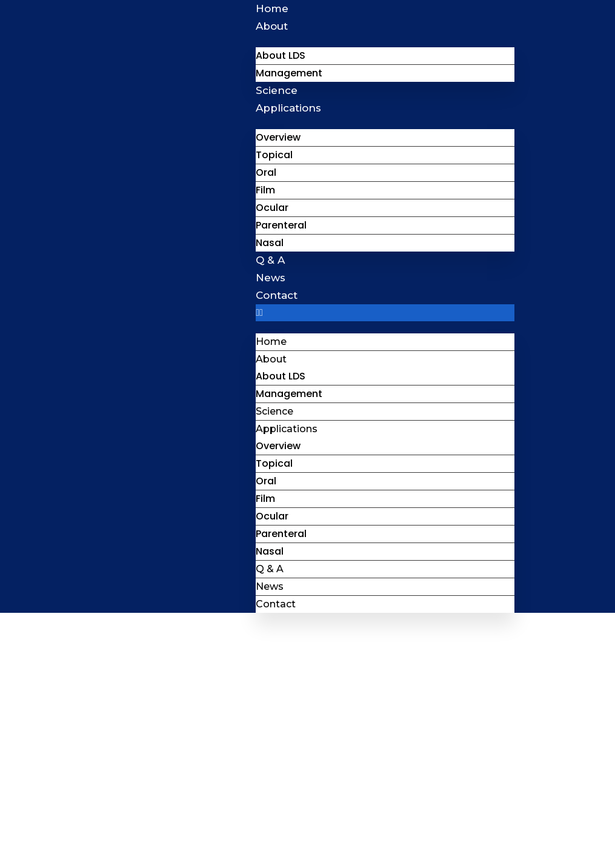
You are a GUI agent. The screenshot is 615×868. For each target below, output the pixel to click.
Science (277, 90)
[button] (385, 313)
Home (272, 8)
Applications (288, 108)
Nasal (270, 243)
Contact (277, 295)
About (272, 26)
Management (289, 73)
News (271, 278)
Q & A (270, 260)
